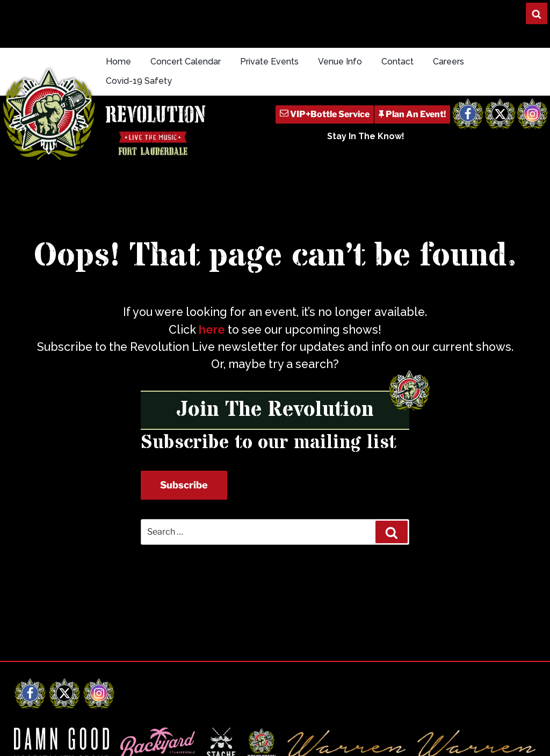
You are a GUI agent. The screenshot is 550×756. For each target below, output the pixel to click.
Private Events (269, 62)
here (212, 330)
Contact (397, 62)
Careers (448, 62)
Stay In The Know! (366, 136)
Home (118, 62)
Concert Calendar (186, 62)
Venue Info (340, 62)
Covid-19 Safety (139, 81)
